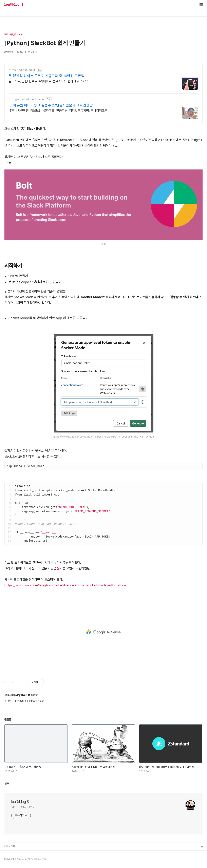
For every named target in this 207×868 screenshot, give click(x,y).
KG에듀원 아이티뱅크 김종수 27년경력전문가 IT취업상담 (51, 105)
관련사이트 (10, 846)
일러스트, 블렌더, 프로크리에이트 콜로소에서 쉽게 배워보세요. (49, 81)
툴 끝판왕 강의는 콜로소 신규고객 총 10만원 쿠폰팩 (46, 76)
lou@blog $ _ (16, 5)
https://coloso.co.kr (22, 70)
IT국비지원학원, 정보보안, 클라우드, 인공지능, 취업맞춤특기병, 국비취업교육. (59, 111)
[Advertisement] (103, 632)
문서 (60, 568)
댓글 (7, 784)
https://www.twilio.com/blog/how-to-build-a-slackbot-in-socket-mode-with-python (65, 585)
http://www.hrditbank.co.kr (26, 99)
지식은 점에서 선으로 (23, 807)
